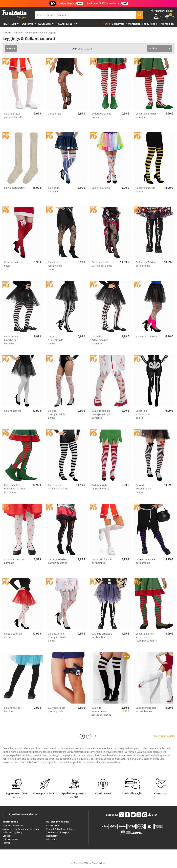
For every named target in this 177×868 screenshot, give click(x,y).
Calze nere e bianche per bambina (11, 340)
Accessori (45, 24)
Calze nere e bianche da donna (58, 487)
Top (106, 24)
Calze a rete (55, 114)
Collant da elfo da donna (102, 115)
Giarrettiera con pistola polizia (57, 709)
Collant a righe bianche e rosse (101, 487)
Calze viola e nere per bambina (145, 561)
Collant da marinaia (54, 190)
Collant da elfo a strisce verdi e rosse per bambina (146, 637)
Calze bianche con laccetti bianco (146, 709)
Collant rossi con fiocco (13, 264)
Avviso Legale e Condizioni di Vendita (21, 829)
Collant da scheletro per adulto (143, 414)
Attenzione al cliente (23, 814)
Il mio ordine (53, 825)
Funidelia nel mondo (13, 825)
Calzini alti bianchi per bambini (102, 561)
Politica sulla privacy (12, 832)
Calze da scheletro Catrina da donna (58, 561)
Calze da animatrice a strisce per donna (102, 711)
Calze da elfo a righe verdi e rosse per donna (14, 489)
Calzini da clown (101, 188)
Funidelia (7, 33)
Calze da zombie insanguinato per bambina (101, 414)
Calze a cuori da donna (13, 635)
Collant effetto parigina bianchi (13, 115)
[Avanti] (95, 736)
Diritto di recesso (11, 839)
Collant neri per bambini (13, 709)
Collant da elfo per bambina (146, 115)
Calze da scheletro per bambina (102, 635)
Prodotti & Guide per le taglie (60, 829)
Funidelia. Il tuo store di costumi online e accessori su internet (14, 15)
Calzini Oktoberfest (15, 188)
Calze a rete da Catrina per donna (102, 264)
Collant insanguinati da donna (57, 414)
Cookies (6, 836)
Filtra (10, 48)
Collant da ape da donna (145, 190)
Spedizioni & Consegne (57, 832)
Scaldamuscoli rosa (146, 336)
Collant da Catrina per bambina (146, 264)
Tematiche (9, 24)
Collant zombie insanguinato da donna (57, 637)
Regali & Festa (66, 24)
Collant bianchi (12, 411)
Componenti (31, 33)
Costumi (27, 24)
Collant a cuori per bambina (14, 561)
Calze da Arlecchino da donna (56, 340)
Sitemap (7, 843)
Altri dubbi (51, 839)
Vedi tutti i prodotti (164, 736)
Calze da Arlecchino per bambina (100, 340)
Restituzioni (52, 836)
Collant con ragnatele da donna (55, 266)
